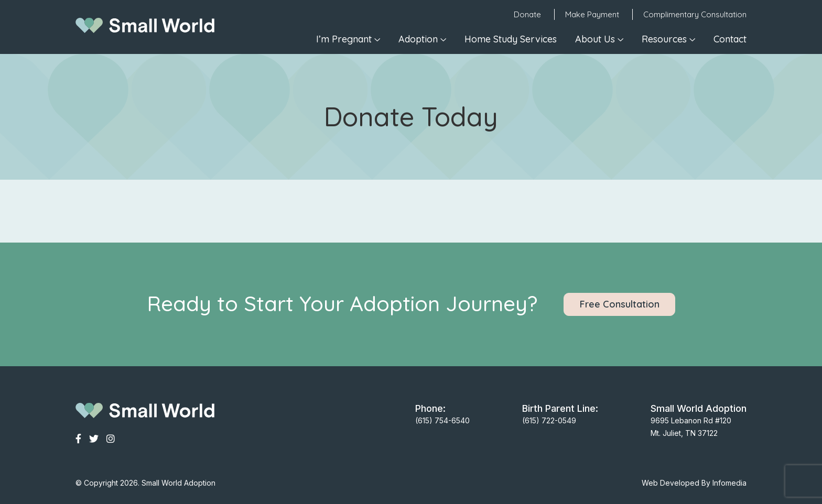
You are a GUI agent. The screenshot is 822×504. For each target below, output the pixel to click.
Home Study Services (511, 39)
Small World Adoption (179, 483)
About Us (595, 39)
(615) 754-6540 (442, 420)
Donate (527, 14)
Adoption (418, 39)
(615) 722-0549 (549, 420)
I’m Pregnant (344, 39)
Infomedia (729, 483)
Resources (664, 39)
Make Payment (592, 14)
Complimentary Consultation (695, 14)
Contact (730, 39)
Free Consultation (620, 304)
